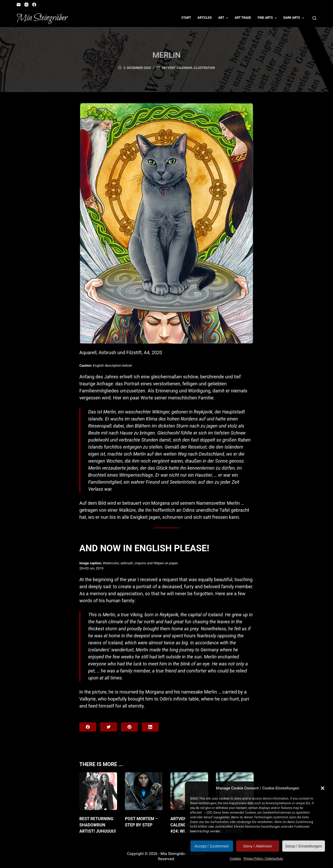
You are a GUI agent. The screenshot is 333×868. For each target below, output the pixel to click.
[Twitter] (109, 727)
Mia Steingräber (42, 18)
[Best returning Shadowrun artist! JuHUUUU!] (98, 791)
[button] (323, 788)
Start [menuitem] (186, 18)
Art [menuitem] (224, 18)
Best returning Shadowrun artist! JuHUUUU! (98, 825)
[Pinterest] (129, 727)
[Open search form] (314, 18)
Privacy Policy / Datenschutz (263, 859)
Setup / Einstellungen (304, 846)
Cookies (235, 859)
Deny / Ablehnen (258, 846)
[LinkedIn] (150, 727)
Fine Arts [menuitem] (268, 18)
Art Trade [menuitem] (243, 18)
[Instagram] (26, 5)
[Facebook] (34, 5)
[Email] (19, 5)
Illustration (204, 68)
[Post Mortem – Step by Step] (144, 791)
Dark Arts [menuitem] (294, 18)
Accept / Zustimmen (212, 846)
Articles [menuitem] (205, 18)
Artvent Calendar (177, 68)
